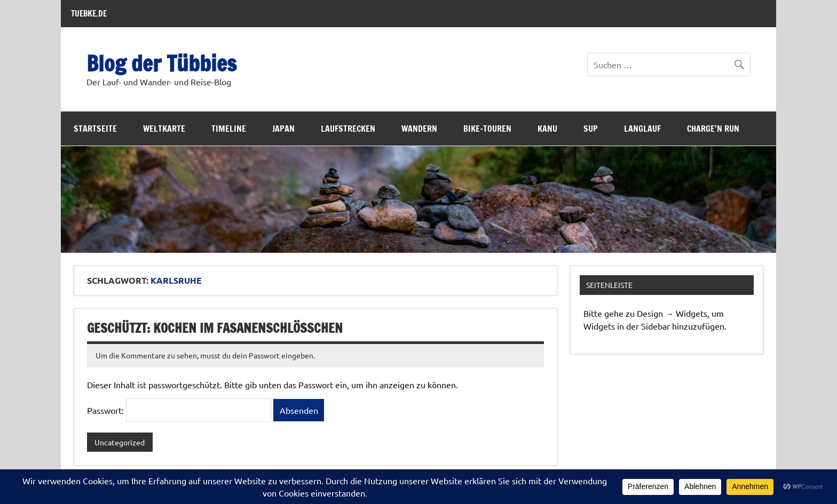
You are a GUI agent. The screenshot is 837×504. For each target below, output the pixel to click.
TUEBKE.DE (89, 13)
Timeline (229, 129)
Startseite (95, 129)
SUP (591, 129)
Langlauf (642, 129)
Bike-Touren (487, 129)
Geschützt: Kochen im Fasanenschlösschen (215, 328)
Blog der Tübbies (161, 63)
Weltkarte (164, 129)
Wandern (419, 129)
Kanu (547, 129)
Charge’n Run (713, 129)
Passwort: (179, 410)
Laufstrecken (348, 129)
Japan (283, 129)
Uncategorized (120, 442)
